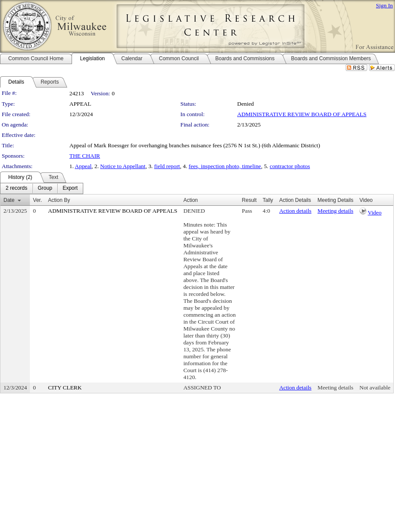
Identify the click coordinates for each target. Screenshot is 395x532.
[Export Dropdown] (70, 188)
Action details (295, 211)
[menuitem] (16, 188)
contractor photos (290, 166)
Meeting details (335, 211)
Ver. (38, 200)
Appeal (83, 166)
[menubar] (42, 188)
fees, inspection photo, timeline (225, 166)
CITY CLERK (65, 388)
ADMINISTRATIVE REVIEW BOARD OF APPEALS (302, 114)
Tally (268, 200)
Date (9, 200)
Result (249, 200)
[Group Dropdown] (45, 188)
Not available (375, 388)
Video (375, 212)
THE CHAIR (85, 156)
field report (167, 166)
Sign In (384, 5)
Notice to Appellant (123, 166)
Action (191, 200)
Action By (59, 200)
